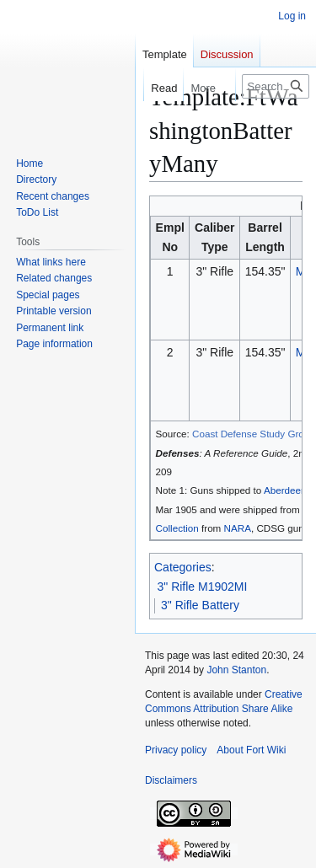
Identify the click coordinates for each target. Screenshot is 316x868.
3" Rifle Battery (200, 605)
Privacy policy (176, 750)
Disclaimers (171, 780)
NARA (238, 528)
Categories (183, 567)
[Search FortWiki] (276, 86)
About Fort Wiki (251, 750)
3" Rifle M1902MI (203, 587)
